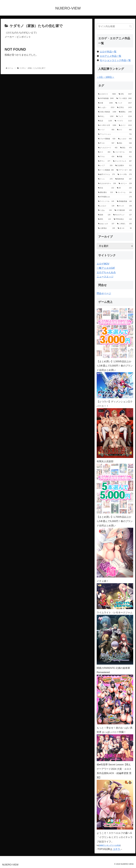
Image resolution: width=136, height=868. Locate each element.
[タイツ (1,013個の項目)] (125, 125)
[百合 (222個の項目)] (106, 188)
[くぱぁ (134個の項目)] (105, 210)
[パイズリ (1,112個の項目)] (123, 121)
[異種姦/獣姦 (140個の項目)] (124, 201)
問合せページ (104, 293)
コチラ (116, 849)
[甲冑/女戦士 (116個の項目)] (123, 219)
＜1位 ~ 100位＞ (106, 77)
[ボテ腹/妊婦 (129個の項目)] (123, 210)
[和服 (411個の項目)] (124, 157)
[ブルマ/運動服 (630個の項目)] (107, 139)
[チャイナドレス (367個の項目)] (122, 161)
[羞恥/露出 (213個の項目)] (106, 193)
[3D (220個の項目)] (124, 188)
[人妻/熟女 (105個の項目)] (107, 228)
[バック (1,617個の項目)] (124, 103)
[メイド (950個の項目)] (106, 130)
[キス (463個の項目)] (104, 152)
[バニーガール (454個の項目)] (122, 152)
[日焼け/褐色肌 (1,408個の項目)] (107, 112)
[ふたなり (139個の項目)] (106, 206)
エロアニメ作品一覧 (110, 56)
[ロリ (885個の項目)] (124, 130)
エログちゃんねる (106, 272)
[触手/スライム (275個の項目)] (106, 175)
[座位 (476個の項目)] (126, 148)
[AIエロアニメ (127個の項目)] (123, 215)
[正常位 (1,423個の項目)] (124, 108)
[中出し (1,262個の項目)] (106, 116)
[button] (130, 26)
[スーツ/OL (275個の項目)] (125, 175)
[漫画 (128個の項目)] (104, 215)
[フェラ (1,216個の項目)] (124, 116)
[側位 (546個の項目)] (124, 143)
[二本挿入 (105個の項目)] (124, 224)
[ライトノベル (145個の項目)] (106, 201)
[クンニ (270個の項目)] (105, 179)
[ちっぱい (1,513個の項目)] (106, 108)
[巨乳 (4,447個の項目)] (125, 94)
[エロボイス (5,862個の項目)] (107, 94)
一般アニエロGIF (106, 268)
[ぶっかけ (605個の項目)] (125, 139)
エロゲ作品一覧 (108, 52)
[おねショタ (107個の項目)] (106, 224)
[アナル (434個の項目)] (106, 157)
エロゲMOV (103, 264)
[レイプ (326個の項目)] (105, 166)
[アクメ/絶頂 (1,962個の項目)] (124, 99)
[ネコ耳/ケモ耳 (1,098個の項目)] (107, 125)
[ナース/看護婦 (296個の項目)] (106, 170)
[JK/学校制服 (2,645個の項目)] (106, 99)
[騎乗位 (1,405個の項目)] (125, 112)
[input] (115, 26)
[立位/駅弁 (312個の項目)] (124, 166)
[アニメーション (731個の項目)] (115, 134)
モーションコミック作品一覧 (115, 60)
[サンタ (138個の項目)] (124, 206)
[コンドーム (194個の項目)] (124, 193)
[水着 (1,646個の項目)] (105, 103)
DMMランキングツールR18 (110, 845)
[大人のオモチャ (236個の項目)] (107, 184)
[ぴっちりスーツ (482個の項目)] (108, 148)
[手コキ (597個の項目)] (106, 143)
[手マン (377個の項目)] (104, 161)
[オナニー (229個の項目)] (125, 184)
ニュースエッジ (105, 277)
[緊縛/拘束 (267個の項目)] (124, 179)
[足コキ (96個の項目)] (125, 228)
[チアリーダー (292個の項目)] (124, 170)
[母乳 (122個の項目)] (105, 219)
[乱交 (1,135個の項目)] (105, 121)
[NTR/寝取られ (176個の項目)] (115, 197)
